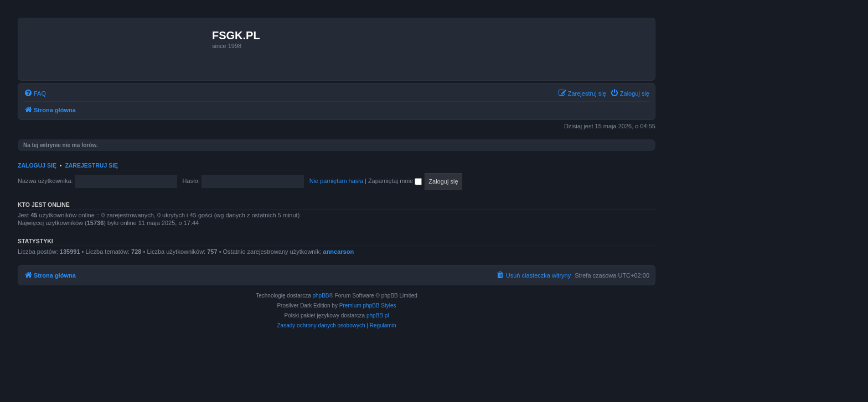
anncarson (339, 252)
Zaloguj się (37, 165)
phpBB (321, 296)
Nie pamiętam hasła (336, 181)
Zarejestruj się (91, 165)
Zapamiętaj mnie (395, 181)
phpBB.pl (378, 315)
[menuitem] (35, 93)
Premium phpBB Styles (368, 306)
